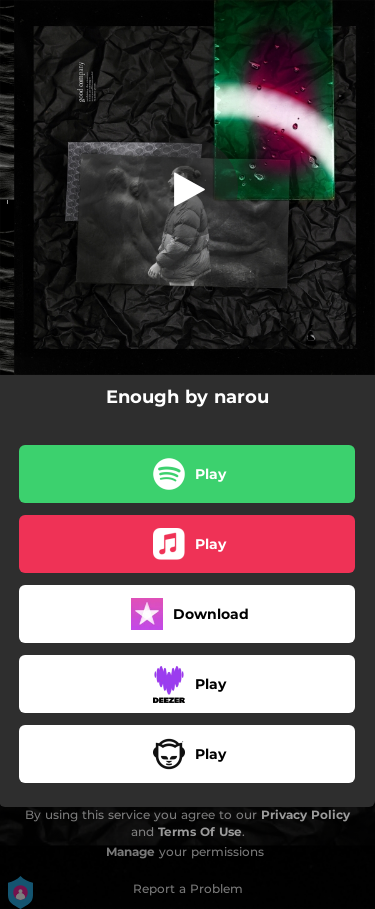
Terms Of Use (200, 831)
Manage (130, 851)
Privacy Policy (305, 814)
